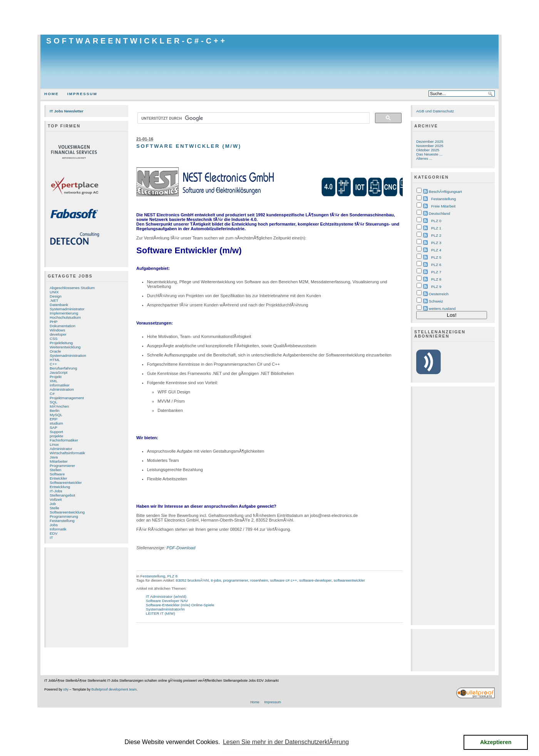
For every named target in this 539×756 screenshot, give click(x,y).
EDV (54, 533)
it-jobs (216, 580)
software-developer (315, 580)
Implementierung (64, 313)
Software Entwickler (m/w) (189, 146)
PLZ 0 (436, 221)
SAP (54, 427)
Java (54, 457)
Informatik (58, 529)
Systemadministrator (67, 309)
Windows (57, 330)
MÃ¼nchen (59, 406)
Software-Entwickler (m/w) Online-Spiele (180, 605)
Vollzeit (56, 499)
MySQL (56, 415)
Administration (62, 389)
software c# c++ (283, 580)
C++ (53, 364)
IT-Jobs (56, 491)
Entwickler (58, 478)
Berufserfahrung (63, 368)
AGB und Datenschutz (435, 111)
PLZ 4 (436, 250)
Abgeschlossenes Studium (72, 288)
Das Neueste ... (429, 154)
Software (57, 474)
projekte (56, 436)
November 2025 (430, 146)
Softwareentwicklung (67, 512)
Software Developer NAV (167, 601)
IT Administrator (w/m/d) (166, 596)
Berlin (54, 411)
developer (58, 334)
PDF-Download (181, 548)
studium (56, 423)
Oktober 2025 (428, 150)
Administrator (61, 449)
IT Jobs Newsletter (67, 111)
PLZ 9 (436, 287)
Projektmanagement (67, 398)
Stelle (54, 508)
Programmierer (62, 466)
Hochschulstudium (65, 317)
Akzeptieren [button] (496, 742)
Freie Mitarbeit (443, 206)
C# (52, 394)
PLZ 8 (172, 576)
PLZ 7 (436, 272)
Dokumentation (63, 326)
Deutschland (439, 213)
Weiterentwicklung (65, 347)
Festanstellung (62, 521)
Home (52, 94)
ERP (54, 419)
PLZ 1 (436, 228)
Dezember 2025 (430, 141)
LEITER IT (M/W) (161, 613)
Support (56, 432)
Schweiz (436, 301)
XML (54, 381)
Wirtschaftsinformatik (67, 453)
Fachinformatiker (64, 440)
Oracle (55, 351)
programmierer (236, 580)
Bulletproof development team (114, 689)
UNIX (54, 292)
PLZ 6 (436, 265)
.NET (54, 300)
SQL (54, 402)
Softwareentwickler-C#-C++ (137, 41)
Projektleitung (61, 343)
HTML (55, 360)
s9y (66, 689)
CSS (54, 339)
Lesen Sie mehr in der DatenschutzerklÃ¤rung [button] (286, 742)
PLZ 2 (436, 235)
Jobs (54, 525)
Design (56, 296)
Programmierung (64, 516)
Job (53, 504)
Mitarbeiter (59, 461)
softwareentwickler (349, 580)
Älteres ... (424, 158)
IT (51, 538)
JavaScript (59, 372)
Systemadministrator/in (165, 609)
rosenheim (259, 580)
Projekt (56, 377)
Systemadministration (68, 355)
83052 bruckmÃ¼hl (192, 580)
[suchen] (253, 118)
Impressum (82, 94)
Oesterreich (439, 294)
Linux (54, 444)
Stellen (55, 470)
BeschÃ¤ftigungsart (445, 192)
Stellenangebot (62, 495)
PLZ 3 (436, 243)
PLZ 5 (436, 257)
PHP (54, 322)
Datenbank (59, 305)
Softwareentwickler (66, 483)
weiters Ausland (442, 309)
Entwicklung (60, 487)
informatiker (60, 385)
